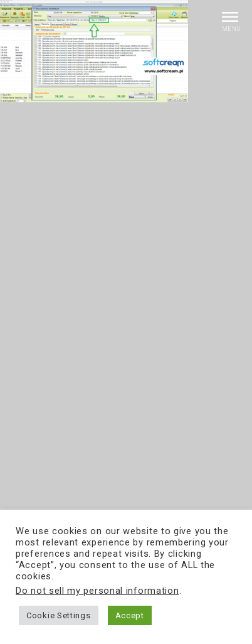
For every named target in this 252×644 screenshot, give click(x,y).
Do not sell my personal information (97, 591)
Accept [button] (130, 615)
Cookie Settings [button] (59, 615)
